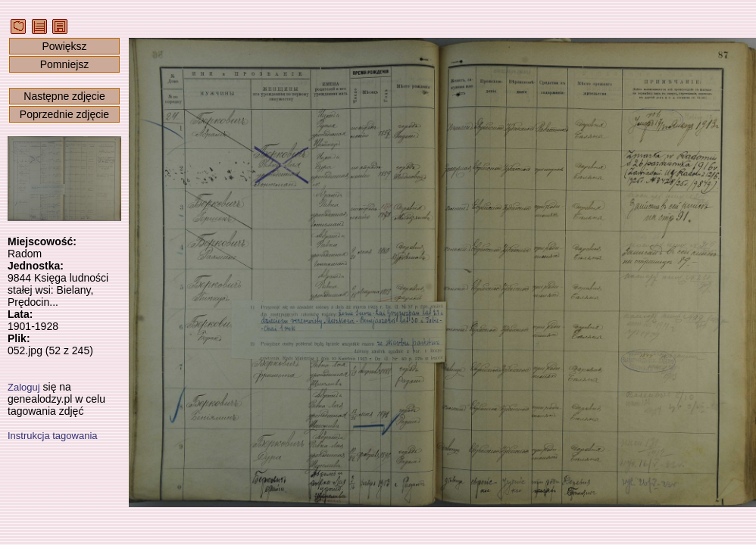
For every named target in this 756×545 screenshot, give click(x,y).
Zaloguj (24, 387)
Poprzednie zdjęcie (64, 114)
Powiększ (64, 46)
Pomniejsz (65, 64)
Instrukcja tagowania (53, 436)
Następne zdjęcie (64, 96)
